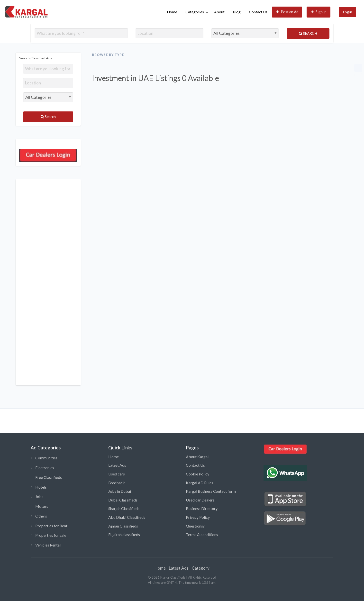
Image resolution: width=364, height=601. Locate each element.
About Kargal (197, 457)
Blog (237, 12)
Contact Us (258, 12)
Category (201, 568)
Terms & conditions (202, 534)
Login (347, 12)
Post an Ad (287, 12)
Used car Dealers (200, 500)
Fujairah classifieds (124, 534)
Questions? (195, 526)
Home (172, 12)
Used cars (117, 474)
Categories (195, 12)
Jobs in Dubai (120, 491)
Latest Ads (117, 465)
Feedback (117, 483)
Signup (319, 12)
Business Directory (202, 508)
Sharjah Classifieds (124, 508)
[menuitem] (172, 12)
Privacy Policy (198, 517)
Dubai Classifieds (123, 500)
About (219, 12)
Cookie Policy (198, 474)
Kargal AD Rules (200, 483)
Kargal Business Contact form (211, 491)
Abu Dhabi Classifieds (127, 517)
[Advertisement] (48, 282)
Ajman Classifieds (123, 526)
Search (308, 33)
